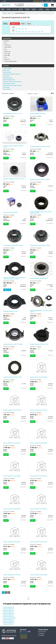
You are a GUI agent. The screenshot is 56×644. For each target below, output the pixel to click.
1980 (13, 32)
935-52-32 (19, 6)
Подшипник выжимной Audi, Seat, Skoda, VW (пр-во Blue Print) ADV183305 (41, 212)
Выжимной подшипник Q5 (8, 621)
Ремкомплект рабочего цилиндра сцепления (12, 85)
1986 (32, 32)
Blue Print (6, 41)
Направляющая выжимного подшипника (12, 74)
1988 (39, 32)
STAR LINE (6, 59)
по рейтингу (11, 93)
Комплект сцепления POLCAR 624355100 (39, 542)
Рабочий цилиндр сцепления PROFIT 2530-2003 (40, 245)
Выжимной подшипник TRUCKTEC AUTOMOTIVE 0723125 (13, 146)
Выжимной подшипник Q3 (8, 619)
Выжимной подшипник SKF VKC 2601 (38, 114)
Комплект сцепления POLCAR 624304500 (12, 443)
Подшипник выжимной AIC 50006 (10, 311)
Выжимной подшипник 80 (8, 607)
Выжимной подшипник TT (8, 624)
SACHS (7, 55)
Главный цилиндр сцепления (9, 80)
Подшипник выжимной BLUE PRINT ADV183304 (40, 146)
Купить (6, 125)
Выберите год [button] (15, 24)
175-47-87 (19, 4)
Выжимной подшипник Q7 (8, 622)
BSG (5, 43)
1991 (16, 29)
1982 (19, 32)
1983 (23, 32)
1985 (29, 32)
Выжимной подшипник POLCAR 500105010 (12, 410)
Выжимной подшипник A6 (8, 615)
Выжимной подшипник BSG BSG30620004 (39, 278)
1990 (13, 29)
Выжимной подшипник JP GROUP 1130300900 (13, 344)
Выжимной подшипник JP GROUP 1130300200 (40, 179)
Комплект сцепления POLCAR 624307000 (39, 476)
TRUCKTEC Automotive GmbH (10, 61)
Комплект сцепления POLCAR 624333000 (39, 575)
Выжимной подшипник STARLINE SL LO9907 (13, 377)
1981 (16, 32)
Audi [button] (23, 24)
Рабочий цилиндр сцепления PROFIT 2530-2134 (13, 245)
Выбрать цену (7, 290)
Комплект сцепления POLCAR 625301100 (39, 509)
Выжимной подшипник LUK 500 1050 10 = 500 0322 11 (14, 179)
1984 (26, 32)
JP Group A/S (7, 45)
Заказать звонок (24, 636)
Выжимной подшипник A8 (8, 616)
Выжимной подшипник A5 (8, 613)
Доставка (42, 1)
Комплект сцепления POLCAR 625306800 (12, 509)
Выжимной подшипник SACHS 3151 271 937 (13, 114)
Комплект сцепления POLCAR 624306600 (12, 476)
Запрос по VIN (36, 1)
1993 (23, 29)
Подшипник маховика (8, 78)
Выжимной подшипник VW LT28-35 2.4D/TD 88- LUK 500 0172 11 (41, 311)
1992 (19, 29)
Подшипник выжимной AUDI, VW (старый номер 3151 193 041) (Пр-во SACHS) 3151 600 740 (15, 278)
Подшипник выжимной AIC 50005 (10, 212)
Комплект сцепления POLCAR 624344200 (12, 542)
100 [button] (29, 24)
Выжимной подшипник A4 (8, 612)
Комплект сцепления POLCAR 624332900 (12, 575)
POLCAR (7, 51)
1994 (26, 29)
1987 (35, 32)
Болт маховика (6, 76)
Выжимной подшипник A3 (8, 610)
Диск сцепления (6, 70)
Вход (52, 1)
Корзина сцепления (7, 72)
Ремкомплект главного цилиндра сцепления (12, 82)
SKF (5, 57)
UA (5, 1)
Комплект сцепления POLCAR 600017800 (39, 410)
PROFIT (7, 53)
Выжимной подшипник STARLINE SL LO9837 (39, 344)
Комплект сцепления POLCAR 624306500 (39, 443)
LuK (6, 49)
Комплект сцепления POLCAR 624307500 (39, 377)
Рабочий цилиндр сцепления (9, 83)
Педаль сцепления (7, 89)
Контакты (47, 1)
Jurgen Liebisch (7, 47)
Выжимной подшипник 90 (8, 609)
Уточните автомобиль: (6, 23)
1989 (42, 32)
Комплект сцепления (7, 68)
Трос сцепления (6, 87)
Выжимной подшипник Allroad (9, 618)
